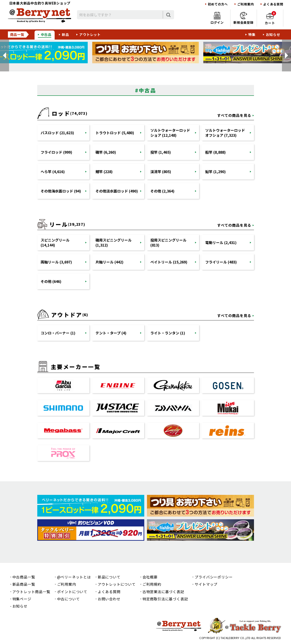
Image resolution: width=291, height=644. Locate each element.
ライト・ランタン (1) (168, 333)
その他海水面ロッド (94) (61, 191)
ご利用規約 (152, 584)
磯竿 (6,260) (106, 152)
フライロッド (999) (56, 152)
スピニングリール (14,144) (55, 242)
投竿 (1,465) (161, 152)
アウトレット (90, 34)
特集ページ (22, 599)
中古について (69, 599)
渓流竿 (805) (161, 172)
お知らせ (273, 34)
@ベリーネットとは (74, 577)
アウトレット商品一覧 (31, 592)
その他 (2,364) (162, 191)
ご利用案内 (246, 4)
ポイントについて (72, 592)
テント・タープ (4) (111, 333)
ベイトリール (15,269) (169, 262)
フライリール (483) (221, 262)
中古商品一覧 (24, 577)
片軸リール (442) (109, 262)
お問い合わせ (109, 599)
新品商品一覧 (24, 584)
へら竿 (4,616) (53, 172)
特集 (252, 34)
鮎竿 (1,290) (215, 172)
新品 (65, 34)
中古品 (46, 34)
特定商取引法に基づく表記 (165, 599)
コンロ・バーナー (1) (58, 333)
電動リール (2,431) (221, 242)
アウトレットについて (117, 584)
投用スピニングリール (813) (168, 242)
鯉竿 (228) (104, 172)
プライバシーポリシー (214, 577)
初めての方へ (218, 4)
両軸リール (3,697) (56, 262)
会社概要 (150, 577)
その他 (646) (51, 281)
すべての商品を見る (234, 115)
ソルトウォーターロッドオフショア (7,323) (225, 133)
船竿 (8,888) (215, 152)
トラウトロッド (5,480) (115, 133)
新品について (109, 577)
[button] (5, 55)
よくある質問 (273, 4)
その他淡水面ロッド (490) (117, 191)
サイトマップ (206, 584)
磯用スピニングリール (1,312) (114, 242)
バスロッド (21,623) (57, 133)
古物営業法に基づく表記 (163, 592)
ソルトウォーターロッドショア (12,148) (170, 133)
